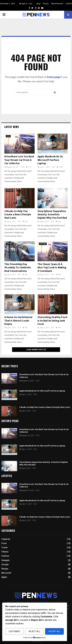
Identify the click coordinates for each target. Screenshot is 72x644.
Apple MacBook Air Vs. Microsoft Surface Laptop (50, 160)
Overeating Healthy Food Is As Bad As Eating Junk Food (52, 321)
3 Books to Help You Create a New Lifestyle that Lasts (18, 215)
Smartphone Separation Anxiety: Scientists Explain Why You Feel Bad (52, 215)
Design (9, 297)
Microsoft (6, 573)
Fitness (5, 552)
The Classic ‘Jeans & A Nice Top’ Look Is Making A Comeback (52, 268)
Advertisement (57, 4)
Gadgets (6, 560)
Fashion (5, 556)
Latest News (12, 127)
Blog (38, 4)
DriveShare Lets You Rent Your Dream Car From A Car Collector (19, 160)
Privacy (46, 4)
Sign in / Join (26, 4)
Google (5, 564)
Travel (4, 548)
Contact (69, 4)
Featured (6, 539)
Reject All (34, 631)
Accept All (54, 631)
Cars (8, 136)
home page (54, 77)
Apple (42, 136)
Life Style (10, 191)
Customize (14, 631)
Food (41, 297)
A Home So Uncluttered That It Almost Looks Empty (18, 321)
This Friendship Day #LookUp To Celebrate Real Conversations (18, 268)
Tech (41, 191)
